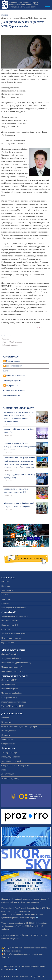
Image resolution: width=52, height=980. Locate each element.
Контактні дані (7, 908)
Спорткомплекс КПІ (10, 625)
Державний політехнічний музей (15, 616)
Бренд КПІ (41, 908)
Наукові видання (8, 684)
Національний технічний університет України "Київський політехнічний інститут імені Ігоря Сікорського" (24, 5)
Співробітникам (8, 744)
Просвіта (5, 339)
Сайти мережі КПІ (9, 680)
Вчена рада (6, 586)
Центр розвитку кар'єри (11, 638)
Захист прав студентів (12, 381)
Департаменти (7, 590)
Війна (4, 770)
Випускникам (7, 740)
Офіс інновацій (8, 643)
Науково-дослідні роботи (12, 693)
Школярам (6, 718)
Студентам (6, 735)
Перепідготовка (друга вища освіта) (16, 663)
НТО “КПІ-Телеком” (10, 621)
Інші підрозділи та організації (14, 608)
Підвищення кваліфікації (12, 667)
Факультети (6, 599)
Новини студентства (12, 395)
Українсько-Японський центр (13, 634)
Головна (5, 15)
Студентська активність (16, 376)
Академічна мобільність (11, 658)
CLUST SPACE (8, 774)
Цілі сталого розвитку (10, 779)
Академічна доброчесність (12, 761)
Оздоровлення (12, 386)
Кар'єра (6, 371)
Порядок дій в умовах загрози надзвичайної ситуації (26, 948)
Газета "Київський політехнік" (14, 702)
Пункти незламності (13, 951)
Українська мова (16, 342)
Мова (4, 342)
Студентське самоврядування (15, 390)
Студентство (11, 357)
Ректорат (5, 582)
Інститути (5, 595)
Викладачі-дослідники (11, 757)
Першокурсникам (9, 731)
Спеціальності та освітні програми (16, 766)
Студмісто (6, 629)
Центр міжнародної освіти (12, 671)
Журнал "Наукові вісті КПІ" (13, 706)
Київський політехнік (10, 345)
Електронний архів (9, 697)
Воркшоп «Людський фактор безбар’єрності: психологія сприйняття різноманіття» (20, 446)
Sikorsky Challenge (9, 753)
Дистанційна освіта (9, 654)
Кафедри (5, 603)
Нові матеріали (24, 911)
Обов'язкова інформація (25, 908)
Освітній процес (13, 361)
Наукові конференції (10, 689)
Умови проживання (14, 366)
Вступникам (6, 722)
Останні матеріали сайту (19, 408)
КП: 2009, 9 (6, 336)
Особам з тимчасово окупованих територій (19, 727)
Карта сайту (11, 911)
